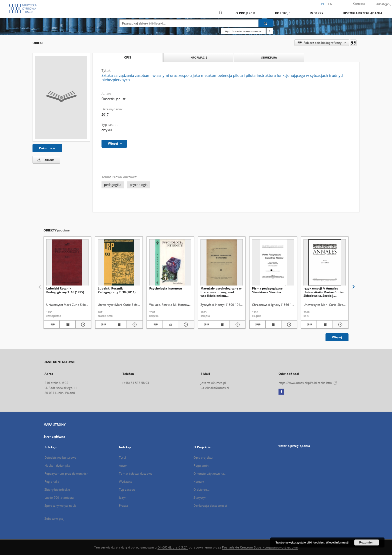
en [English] (330, 4)
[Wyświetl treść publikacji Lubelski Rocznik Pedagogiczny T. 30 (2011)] (119, 325)
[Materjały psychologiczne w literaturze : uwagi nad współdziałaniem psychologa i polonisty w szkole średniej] (222, 263)
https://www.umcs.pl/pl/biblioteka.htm (308, 383)
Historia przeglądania (362, 13)
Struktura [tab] (269, 57)
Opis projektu (203, 458)
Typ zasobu (127, 490)
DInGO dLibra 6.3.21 (173, 547)
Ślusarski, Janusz (113, 99)
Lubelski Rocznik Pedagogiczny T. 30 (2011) (117, 290)
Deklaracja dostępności (210, 506)
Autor (123, 466)
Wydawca (126, 482)
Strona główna (54, 437)
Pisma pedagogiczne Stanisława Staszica (267, 290)
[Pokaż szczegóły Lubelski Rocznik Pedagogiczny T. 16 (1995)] (83, 325)
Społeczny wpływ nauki (61, 506)
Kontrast (359, 4)
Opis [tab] (128, 58)
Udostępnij (384, 4)
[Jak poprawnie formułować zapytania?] (270, 31)
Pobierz (45, 160)
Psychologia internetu (166, 288)
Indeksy (316, 13)
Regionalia (52, 482)
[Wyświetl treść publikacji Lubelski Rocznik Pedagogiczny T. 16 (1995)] (67, 325)
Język (123, 498)
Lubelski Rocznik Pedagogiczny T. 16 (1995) (65, 290)
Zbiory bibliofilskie (57, 490)
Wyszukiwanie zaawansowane (243, 31)
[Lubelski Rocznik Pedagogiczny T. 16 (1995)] (67, 263)
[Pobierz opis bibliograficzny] (52, 325)
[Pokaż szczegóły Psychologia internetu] (185, 325)
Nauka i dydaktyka (57, 466)
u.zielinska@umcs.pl (215, 388)
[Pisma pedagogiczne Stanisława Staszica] (273, 263)
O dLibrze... (201, 490)
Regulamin (201, 466)
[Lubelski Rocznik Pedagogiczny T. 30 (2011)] (119, 263)
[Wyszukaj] (266, 23)
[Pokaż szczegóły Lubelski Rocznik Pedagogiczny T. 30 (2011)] (134, 325)
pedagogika (113, 185)
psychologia (139, 185)
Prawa (123, 506)
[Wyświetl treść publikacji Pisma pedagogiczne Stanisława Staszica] (273, 325)
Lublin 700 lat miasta (59, 498)
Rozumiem (367, 542)
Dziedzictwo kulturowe (60, 458)
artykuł (107, 130)
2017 (105, 114)
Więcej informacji (337, 542)
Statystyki (200, 498)
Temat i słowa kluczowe (136, 474)
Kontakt (199, 482)
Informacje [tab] (198, 57)
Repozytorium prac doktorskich (66, 474)
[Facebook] (281, 392)
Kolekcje (283, 13)
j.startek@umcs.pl (213, 383)
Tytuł (122, 458)
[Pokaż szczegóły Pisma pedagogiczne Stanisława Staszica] (288, 325)
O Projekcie (245, 13)
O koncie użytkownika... (210, 474)
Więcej (337, 337)
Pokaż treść (47, 148)
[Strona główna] (220, 13)
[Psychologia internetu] (170, 263)
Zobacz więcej (54, 519)
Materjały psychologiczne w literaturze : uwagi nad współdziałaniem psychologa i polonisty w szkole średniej (221, 292)
